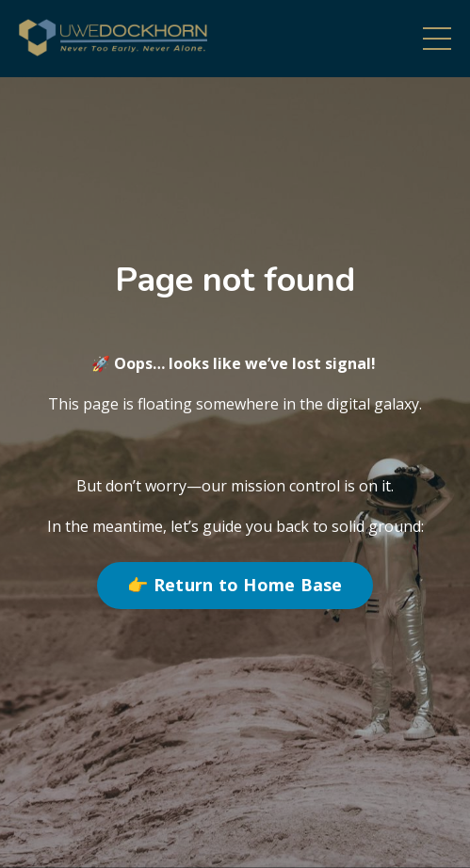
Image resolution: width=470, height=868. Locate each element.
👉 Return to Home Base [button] (235, 585)
